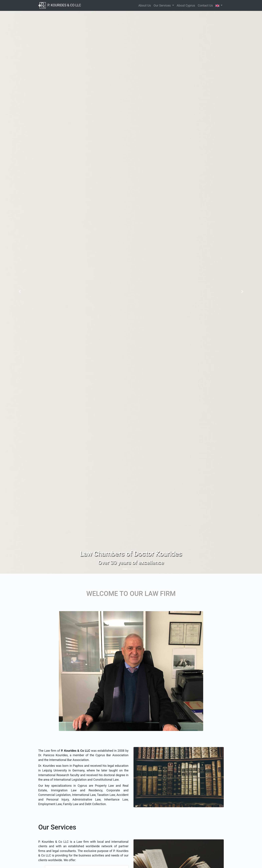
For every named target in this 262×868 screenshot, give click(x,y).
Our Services (162, 5)
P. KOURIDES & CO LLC (60, 5)
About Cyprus (186, 5)
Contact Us (205, 5)
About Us (145, 5)
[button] (20, 292)
